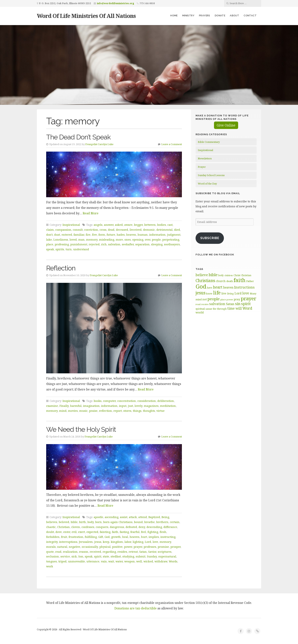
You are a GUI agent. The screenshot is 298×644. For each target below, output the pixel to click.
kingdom (117, 542)
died (177, 230)
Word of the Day (207, 184)
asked (119, 225)
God (107, 537)
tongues (52, 561)
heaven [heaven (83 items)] (228, 287)
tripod (62, 561)
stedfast (116, 556)
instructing (168, 537)
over (148, 240)
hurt (144, 537)
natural (62, 547)
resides (122, 552)
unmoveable (76, 561)
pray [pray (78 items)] (237, 299)
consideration (147, 401)
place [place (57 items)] (223, 299)
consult (78, 230)
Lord (148, 542)
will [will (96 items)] (239, 308)
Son (81, 556)
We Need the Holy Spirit (81, 429)
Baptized (154, 517)
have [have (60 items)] (210, 288)
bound (138, 522)
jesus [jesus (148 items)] (201, 293)
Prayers (205, 16)
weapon (130, 561)
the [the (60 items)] (215, 309)
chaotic (51, 527)
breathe (149, 522)
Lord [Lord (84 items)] (238, 293)
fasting (124, 532)
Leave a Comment (172, 144)
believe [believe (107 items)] (202, 275)
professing (62, 244)
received (95, 552)
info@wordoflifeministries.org (115, 3)
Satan (143, 552)
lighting (138, 542)
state (106, 556)
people (156, 240)
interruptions (68, 542)
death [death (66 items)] (230, 281)
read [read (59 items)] (198, 304)
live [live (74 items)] (224, 293)
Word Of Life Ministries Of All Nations (86, 16)
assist (124, 517)
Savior (152, 552)
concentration (127, 401)
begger (138, 225)
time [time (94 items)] (231, 308)
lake (49, 240)
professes (150, 547)
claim (50, 230)
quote (50, 552)
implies (154, 537)
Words (173, 561)
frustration (76, 537)
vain (104, 561)
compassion (63, 230)
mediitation (168, 406)
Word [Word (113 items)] (247, 308)
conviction (91, 230)
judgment (174, 235)
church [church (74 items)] (221, 281)
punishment (79, 244)
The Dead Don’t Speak (78, 137)
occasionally (90, 547)
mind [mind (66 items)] (199, 299)
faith (115, 532)
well (139, 561)
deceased (122, 230)
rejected (94, 244)
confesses (88, 527)
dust (57, 235)
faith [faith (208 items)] (240, 280)
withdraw (161, 561)
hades (121, 235)
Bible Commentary (209, 142)
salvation (114, 244)
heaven (131, 235)
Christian (63, 527)
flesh (163, 532)
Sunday (152, 556)
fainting (105, 532)
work (50, 566)
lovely (138, 406)
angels (98, 225)
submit (141, 556)
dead (111, 230)
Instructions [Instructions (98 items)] (244, 287)
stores (127, 411)
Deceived (136, 230)
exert (82, 532)
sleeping (157, 244)
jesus (98, 542)
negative (74, 547)
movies (73, 411)
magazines (151, 406)
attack (133, 517)
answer (109, 225)
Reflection (61, 268)
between (150, 225)
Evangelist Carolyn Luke (99, 144)
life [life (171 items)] (217, 293)
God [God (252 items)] (201, 286)
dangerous (117, 527)
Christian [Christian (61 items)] (246, 275)
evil (74, 532)
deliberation (166, 401)
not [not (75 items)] (205, 299)
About (234, 16)
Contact (250, 16)
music (83, 411)
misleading (107, 240)
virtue (160, 411)
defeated (131, 527)
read (58, 552)
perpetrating (171, 240)
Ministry (188, 16)
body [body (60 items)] (221, 275)
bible (74, 522)
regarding (109, 552)
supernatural (167, 556)
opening (138, 240)
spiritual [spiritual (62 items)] (200, 309)
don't (49, 235)
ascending (112, 517)
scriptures (165, 552)
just (130, 406)
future (111, 235)
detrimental (164, 230)
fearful (135, 532)
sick (74, 556)
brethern (162, 522)
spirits (60, 249)
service (65, 556)
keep (106, 542)
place (50, 244)
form (102, 235)
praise (93, 411)
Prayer (202, 167)
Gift (101, 537)
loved (73, 240)
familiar (79, 235)
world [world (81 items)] (200, 312)
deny (142, 527)
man (81, 240)
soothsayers (172, 244)
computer (109, 401)
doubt (50, 532)
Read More (91, 213)
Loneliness (61, 240)
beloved (64, 522)
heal (125, 537)
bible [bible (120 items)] (213, 275)
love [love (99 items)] (246, 293)
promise (163, 547)
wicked (148, 561)
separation (142, 244)
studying (128, 556)
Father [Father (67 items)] (250, 281)
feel (143, 532)
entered (67, 235)
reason (84, 552)
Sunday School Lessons (211, 175)
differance (170, 527)
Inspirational (71, 225)
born (98, 522)
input (123, 406)
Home (174, 16)
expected (92, 532)
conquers (102, 527)
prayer (138, 547)
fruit (64, 537)
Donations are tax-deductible (136, 608)
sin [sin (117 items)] (238, 304)
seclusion (53, 556)
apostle (98, 517)
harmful (76, 406)
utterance (93, 561)
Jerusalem (86, 542)
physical (105, 547)
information (157, 235)
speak (50, 249)
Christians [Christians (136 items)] (205, 280)
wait (111, 561)
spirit (98, 556)
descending (154, 527)
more (119, 240)
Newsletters (205, 158)
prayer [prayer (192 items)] (249, 298)
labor (128, 542)
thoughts (149, 411)
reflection (105, 411)
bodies (162, 225)
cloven (76, 527)
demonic (149, 230)
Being (165, 517)
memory (92, 240)
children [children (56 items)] (229, 275)
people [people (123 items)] (214, 299)
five (94, 235)
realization (70, 552)
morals (51, 547)
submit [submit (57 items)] (209, 309)
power (128, 547)
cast (170, 225)
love (155, 542)
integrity (52, 542)
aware (128, 225)
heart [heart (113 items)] (218, 287)
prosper (176, 547)
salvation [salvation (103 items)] (217, 304)
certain (175, 522)
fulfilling (91, 537)
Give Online (226, 125)
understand (81, 249)
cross (103, 230)
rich (104, 244)
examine (52, 406)
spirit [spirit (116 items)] (246, 304)
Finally (64, 406)
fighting (153, 532)
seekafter (128, 244)
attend (143, 517)
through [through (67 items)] (222, 309)
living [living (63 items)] (230, 294)
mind (63, 411)
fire (88, 235)
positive (117, 547)
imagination (91, 406)
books (98, 401)
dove (59, 532)
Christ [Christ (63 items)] (237, 275)
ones (128, 240)
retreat (133, 552)
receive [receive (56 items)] (205, 304)
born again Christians (118, 522)
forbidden (53, 537)
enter (67, 532)
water (119, 561)
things (137, 411)
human (143, 235)
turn (69, 249)
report (118, 411)
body (91, 522)
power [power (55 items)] (230, 300)
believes (52, 522)
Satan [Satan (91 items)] (230, 304)
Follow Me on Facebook (215, 255)
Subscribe (210, 238)
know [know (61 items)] (209, 293)
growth (116, 537)
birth (82, 522)
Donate (220, 16)
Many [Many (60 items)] (253, 293)
